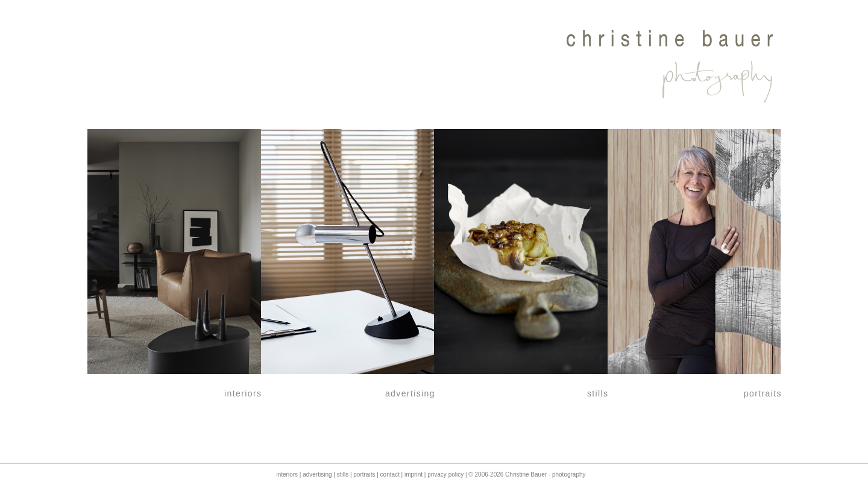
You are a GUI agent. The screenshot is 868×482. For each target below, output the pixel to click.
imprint (414, 474)
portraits (364, 474)
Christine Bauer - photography (545, 474)
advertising (317, 474)
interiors (287, 474)
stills (343, 474)
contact (390, 474)
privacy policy (445, 474)
